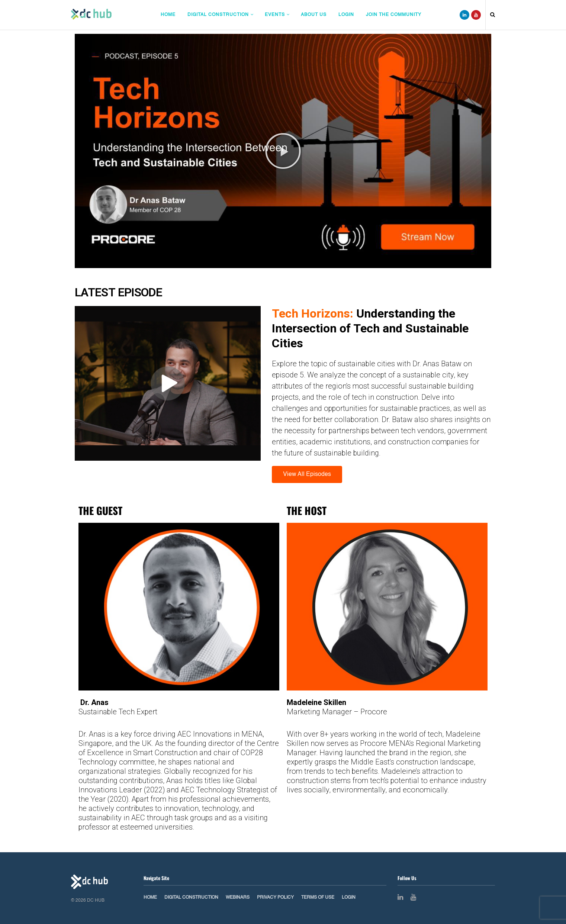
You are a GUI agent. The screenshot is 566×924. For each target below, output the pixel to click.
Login (346, 15)
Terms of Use (318, 898)
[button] (283, 151)
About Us (314, 15)
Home (168, 15)
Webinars (238, 898)
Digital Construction (218, 15)
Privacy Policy (275, 898)
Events (275, 15)
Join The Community (394, 15)
